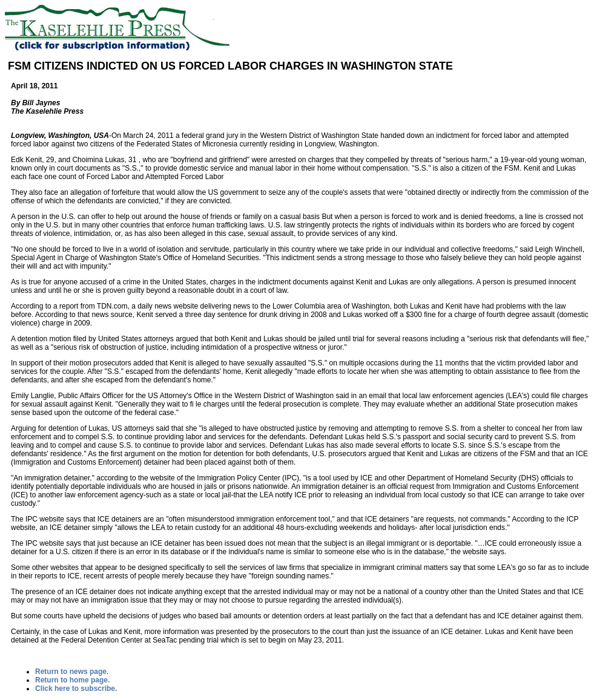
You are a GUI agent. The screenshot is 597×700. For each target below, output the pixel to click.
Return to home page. (72, 680)
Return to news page (71, 672)
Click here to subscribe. (76, 689)
